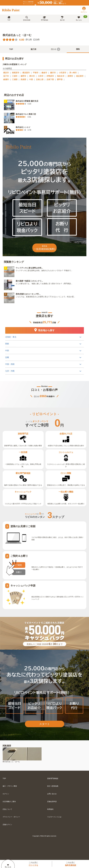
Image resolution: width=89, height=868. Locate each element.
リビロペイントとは (54, 817)
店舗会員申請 (52, 802)
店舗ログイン (7, 825)
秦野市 (23, 76)
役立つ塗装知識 (53, 786)
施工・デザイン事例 (10, 786)
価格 (78, 49)
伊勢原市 (50, 76)
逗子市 (6, 76)
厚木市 (32, 76)
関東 (7, 344)
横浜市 (6, 73)
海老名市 (61, 76)
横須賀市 (26, 73)
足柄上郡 (40, 79)
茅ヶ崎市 (73, 73)
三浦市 (15, 76)
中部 (7, 351)
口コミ (56, 49)
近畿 (7, 357)
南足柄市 (80, 76)
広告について (7, 809)
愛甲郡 (60, 79)
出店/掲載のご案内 (9, 802)
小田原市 (63, 73)
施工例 (62, 19)
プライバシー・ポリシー (11, 817)
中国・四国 (10, 364)
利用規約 (50, 809)
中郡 (31, 79)
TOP (9, 19)
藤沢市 (53, 73)
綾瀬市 (6, 79)
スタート (45, 724)
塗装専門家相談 (53, 779)
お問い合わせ (52, 794)
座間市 (70, 76)
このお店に (33, 864)
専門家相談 (44, 19)
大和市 (41, 76)
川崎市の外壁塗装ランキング (15, 64)
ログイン (6, 794)
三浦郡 (15, 79)
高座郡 (23, 79)
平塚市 (36, 73)
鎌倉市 (44, 73)
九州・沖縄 (10, 371)
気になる (82, 18)
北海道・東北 (11, 337)
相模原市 (16, 73)
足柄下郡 (50, 79)
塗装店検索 (27, 19)
